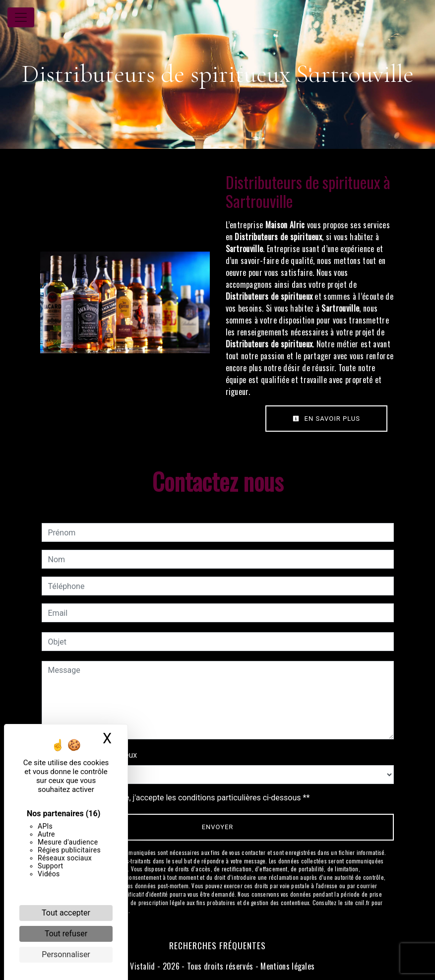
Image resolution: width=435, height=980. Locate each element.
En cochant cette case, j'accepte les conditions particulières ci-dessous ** (181, 798)
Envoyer (218, 827)
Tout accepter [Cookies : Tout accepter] (66, 913)
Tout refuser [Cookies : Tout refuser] (66, 934)
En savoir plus (326, 419)
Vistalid (143, 966)
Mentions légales (286, 966)
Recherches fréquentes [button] (217, 945)
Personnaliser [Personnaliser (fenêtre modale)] (66, 954)
